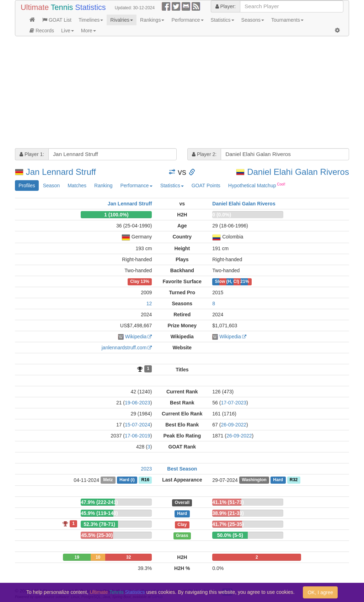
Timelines (91, 20)
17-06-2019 (138, 436)
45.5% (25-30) (97, 535)
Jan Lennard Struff (61, 172)
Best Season (182, 469)
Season (51, 186)
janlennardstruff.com (124, 348)
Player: (226, 6)
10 (98, 557)
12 (149, 303)
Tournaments (287, 20)
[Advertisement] (182, 93)
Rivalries (122, 20)
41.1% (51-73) (228, 502)
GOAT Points (206, 186)
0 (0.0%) (222, 215)
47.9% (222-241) (99, 502)
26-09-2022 (234, 425)
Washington (254, 480)
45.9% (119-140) (99, 513)
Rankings (152, 20)
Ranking (103, 186)
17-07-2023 (234, 403)
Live (68, 31)
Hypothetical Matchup (257, 185)
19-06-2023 (138, 403)
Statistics (223, 20)
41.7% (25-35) (228, 524)
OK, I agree (320, 592)
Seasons (253, 20)
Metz (108, 480)
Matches (77, 186)
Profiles (27, 186)
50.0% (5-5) (230, 535)
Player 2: (204, 154)
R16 (145, 480)
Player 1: (32, 154)
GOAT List (57, 20)
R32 (294, 480)
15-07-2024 (138, 425)
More (89, 31)
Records (42, 31)
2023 (146, 469)
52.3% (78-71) (99, 524)
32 (129, 557)
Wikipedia (136, 337)
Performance (187, 20)
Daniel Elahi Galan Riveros (298, 172)
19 (77, 557)
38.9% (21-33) (228, 513)
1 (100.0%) (116, 215)
